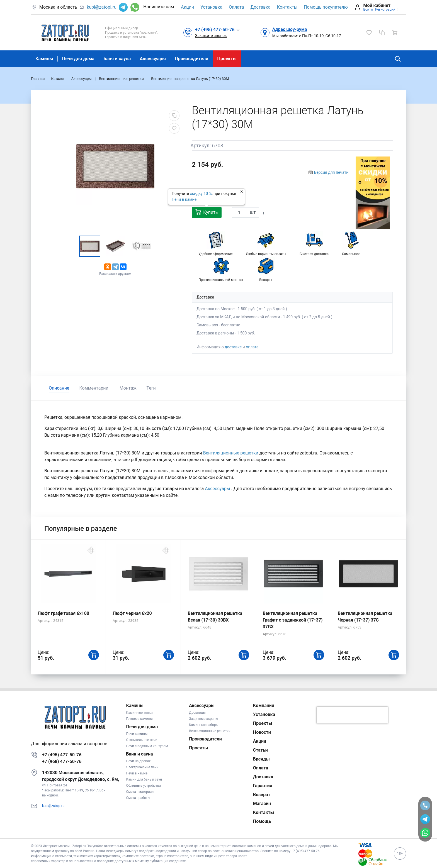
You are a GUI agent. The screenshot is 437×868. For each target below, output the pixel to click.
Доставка (260, 7)
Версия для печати (331, 172)
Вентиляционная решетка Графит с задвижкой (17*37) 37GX (293, 620)
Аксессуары (153, 59)
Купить (207, 212)
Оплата (236, 7)
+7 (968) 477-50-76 (62, 761)
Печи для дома (78, 59)
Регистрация (385, 9)
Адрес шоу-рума (290, 29)
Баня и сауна (117, 59)
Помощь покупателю (326, 7)
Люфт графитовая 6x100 (63, 613)
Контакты (287, 7)
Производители (191, 59)
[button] (218, 30)
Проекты (227, 59)
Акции (187, 7)
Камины (44, 59)
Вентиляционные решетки (231, 453)
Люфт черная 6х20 (132, 613)
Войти (368, 9)
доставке (233, 347)
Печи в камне (184, 199)
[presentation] (352, 715)
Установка (211, 7)
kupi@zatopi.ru (101, 7)
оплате (252, 347)
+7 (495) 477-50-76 (62, 755)
